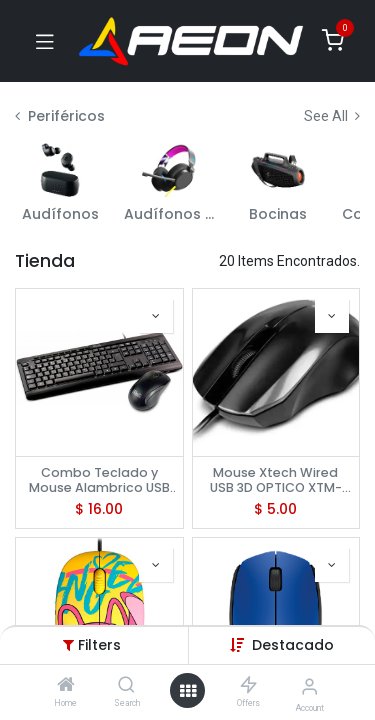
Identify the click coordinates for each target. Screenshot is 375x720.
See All (332, 116)
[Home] (66, 686)
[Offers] (248, 686)
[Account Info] (309, 686)
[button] (293, 645)
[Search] (126, 686)
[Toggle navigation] (45, 41)
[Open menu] (188, 691)
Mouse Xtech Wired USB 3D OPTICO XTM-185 (276, 480)
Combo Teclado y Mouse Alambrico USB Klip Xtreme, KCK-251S (99, 480)
